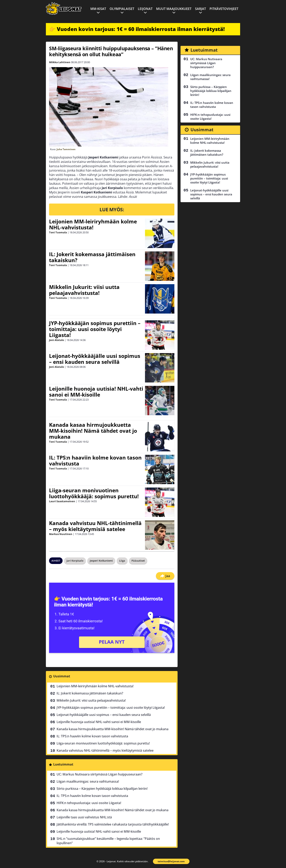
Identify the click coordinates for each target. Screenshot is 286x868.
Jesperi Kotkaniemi (101, 561)
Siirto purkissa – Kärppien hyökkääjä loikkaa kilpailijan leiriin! (102, 789)
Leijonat (145, 9)
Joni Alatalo (57, 340)
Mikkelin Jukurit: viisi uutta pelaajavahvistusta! (84, 290)
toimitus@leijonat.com (171, 861)
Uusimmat (62, 676)
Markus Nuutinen (61, 534)
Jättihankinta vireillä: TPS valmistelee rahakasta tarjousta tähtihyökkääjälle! (113, 824)
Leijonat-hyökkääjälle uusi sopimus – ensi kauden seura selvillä (95, 359)
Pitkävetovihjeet (224, 9)
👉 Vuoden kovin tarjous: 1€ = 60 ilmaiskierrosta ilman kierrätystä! (137, 29)
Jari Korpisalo (75, 561)
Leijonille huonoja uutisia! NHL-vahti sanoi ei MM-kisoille (96, 392)
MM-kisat (98, 9)
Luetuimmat (63, 764)
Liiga (122, 561)
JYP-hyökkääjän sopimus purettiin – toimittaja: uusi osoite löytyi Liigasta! (95, 329)
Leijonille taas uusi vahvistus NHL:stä (84, 817)
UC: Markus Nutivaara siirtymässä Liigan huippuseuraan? (100, 774)
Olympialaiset (122, 9)
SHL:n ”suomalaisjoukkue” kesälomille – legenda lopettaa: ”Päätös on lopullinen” (108, 841)
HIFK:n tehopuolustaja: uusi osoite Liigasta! (89, 803)
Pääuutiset (138, 561)
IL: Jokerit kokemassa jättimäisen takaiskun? (92, 257)
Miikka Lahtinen (60, 62)
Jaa (165, 576)
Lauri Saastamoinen (62, 501)
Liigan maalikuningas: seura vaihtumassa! (88, 781)
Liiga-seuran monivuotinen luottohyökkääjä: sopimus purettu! (94, 493)
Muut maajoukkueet (174, 9)
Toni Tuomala (58, 232)
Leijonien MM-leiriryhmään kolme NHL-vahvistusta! (93, 224)
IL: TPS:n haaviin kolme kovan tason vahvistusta (95, 461)
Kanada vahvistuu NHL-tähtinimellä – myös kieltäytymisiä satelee (95, 526)
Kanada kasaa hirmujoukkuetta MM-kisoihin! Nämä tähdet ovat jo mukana (93, 431)
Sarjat (200, 9)
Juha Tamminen (66, 149)
